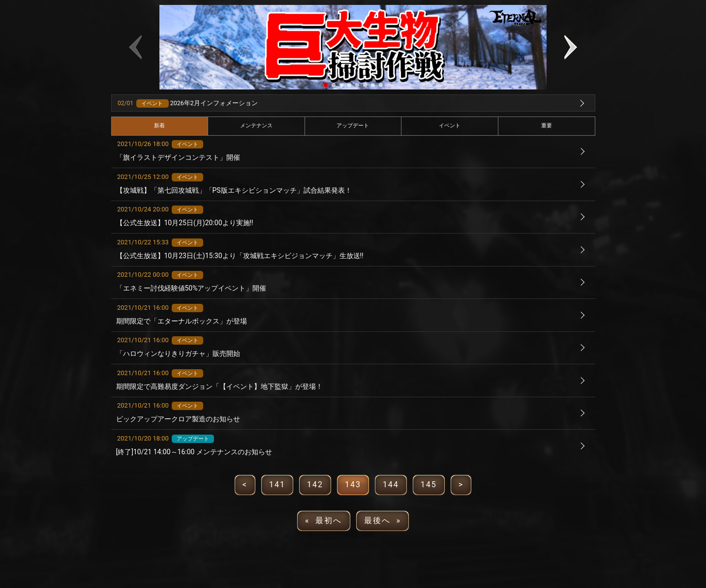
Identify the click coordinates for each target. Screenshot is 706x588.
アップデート (353, 126)
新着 (159, 126)
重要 (547, 126)
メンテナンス (256, 126)
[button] (326, 85)
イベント (450, 126)
